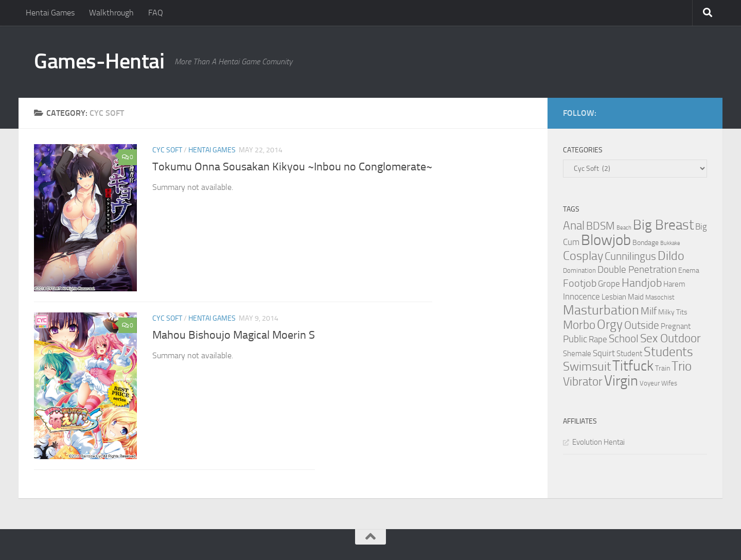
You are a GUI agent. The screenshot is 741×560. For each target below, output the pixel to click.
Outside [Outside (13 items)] (642, 325)
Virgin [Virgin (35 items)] (621, 381)
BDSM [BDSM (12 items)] (601, 226)
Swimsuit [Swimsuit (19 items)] (587, 366)
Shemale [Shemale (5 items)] (577, 354)
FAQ (156, 13)
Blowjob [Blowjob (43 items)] (606, 240)
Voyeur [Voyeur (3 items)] (650, 383)
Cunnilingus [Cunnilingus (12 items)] (630, 256)
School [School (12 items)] (624, 339)
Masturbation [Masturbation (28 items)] (601, 310)
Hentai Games (50, 13)
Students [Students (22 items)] (668, 352)
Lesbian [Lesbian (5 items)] (614, 297)
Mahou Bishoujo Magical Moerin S (234, 335)
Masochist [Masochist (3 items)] (660, 297)
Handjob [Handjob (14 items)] (642, 283)
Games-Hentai (99, 61)
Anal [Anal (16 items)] (574, 226)
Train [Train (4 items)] (663, 368)
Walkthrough (111, 13)
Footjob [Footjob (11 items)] (580, 283)
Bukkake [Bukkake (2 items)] (670, 243)
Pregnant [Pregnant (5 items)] (676, 326)
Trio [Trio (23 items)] (682, 366)
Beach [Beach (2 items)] (624, 228)
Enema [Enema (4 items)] (689, 270)
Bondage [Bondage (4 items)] (646, 243)
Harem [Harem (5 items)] (674, 284)
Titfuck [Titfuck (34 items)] (633, 366)
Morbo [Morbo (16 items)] (579, 325)
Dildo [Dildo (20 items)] (671, 256)
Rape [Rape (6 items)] (598, 339)
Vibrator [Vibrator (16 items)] (583, 382)
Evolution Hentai (598, 442)
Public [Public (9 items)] (575, 339)
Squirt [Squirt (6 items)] (604, 353)
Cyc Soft (167, 150)
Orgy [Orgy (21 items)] (610, 325)
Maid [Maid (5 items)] (636, 297)
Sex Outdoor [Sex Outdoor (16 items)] (671, 338)
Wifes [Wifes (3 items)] (669, 383)
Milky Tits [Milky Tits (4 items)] (673, 312)
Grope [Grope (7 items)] (609, 284)
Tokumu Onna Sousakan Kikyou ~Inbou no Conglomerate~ (292, 167)
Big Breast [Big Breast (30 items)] (663, 225)
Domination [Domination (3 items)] (579, 270)
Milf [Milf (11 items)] (649, 311)
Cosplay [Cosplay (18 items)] (583, 256)
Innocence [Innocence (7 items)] (581, 296)
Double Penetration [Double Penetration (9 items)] (637, 269)
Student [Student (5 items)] (629, 354)
